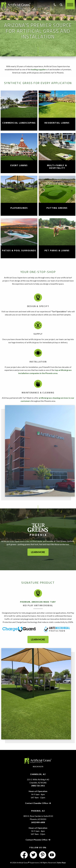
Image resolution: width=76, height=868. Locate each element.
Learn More (38, 640)
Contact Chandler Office (38, 803)
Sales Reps (61, 863)
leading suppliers (39, 69)
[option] (38, 451)
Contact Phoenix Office (38, 840)
